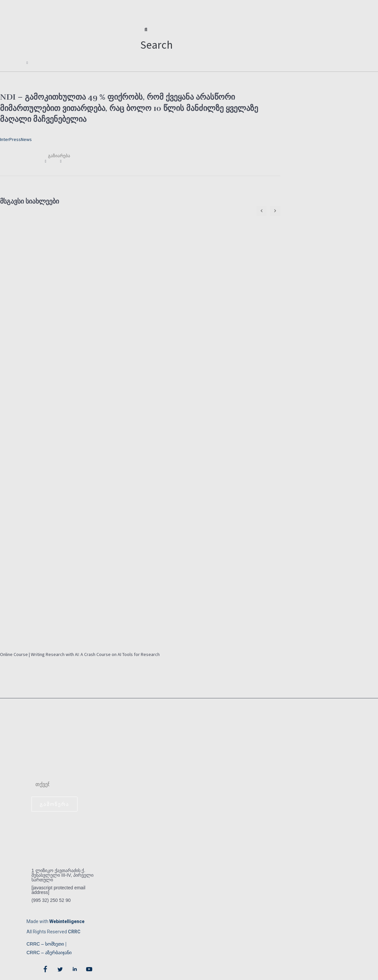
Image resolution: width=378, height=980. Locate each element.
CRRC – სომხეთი (45, 943)
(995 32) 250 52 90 (51, 900)
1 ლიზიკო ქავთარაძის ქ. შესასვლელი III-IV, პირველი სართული (62, 874)
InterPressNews (16, 137)
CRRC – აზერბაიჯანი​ (49, 952)
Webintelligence (67, 921)
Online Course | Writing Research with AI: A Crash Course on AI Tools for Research (80, 652)
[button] (157, 39)
